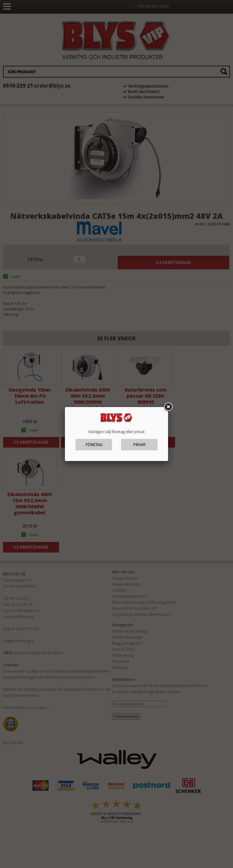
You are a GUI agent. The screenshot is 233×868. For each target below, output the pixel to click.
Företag (94, 445)
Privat (139, 445)
